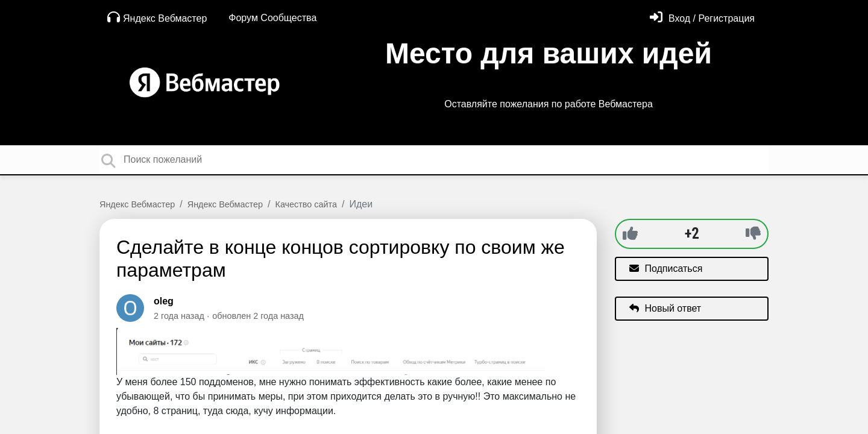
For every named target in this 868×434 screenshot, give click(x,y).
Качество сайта (307, 204)
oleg (164, 301)
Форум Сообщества (272, 18)
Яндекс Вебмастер (157, 17)
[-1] (753, 233)
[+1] (630, 233)
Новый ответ (665, 308)
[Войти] (702, 18)
